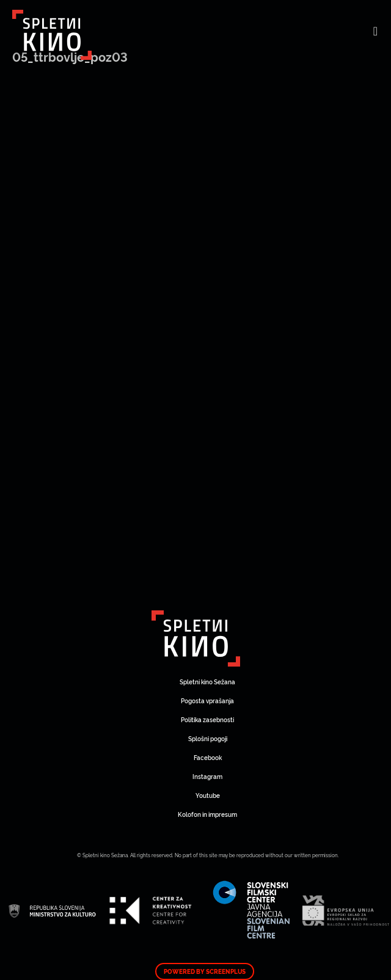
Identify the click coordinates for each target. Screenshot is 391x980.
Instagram (207, 776)
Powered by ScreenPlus (205, 971)
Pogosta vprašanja (207, 700)
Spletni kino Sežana (207, 682)
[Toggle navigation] (375, 31)
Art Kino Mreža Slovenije (196, 638)
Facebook (208, 757)
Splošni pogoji (208, 738)
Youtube (208, 795)
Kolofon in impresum (207, 814)
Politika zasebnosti (207, 719)
